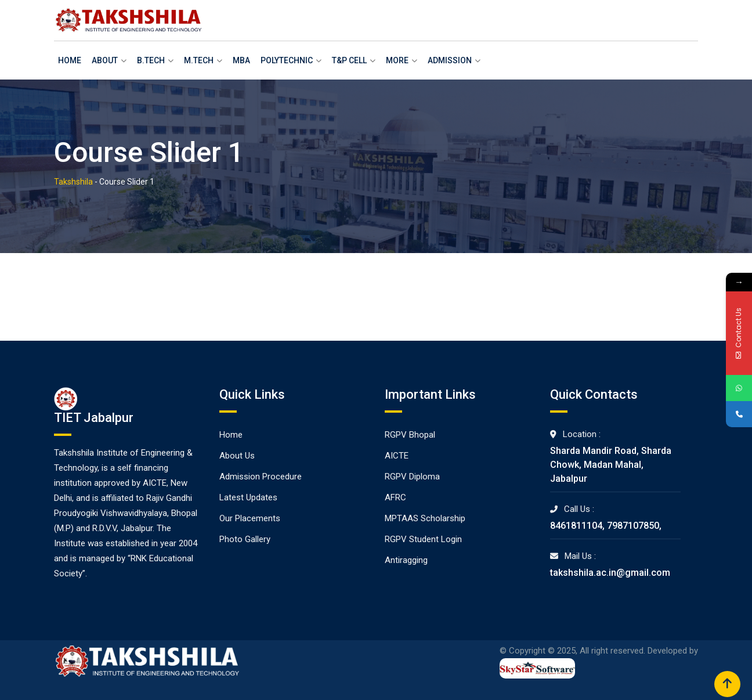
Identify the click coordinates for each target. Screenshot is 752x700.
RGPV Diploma (412, 477)
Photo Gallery (245, 539)
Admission (450, 60)
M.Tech (199, 60)
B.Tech (151, 60)
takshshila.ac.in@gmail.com (610, 573)
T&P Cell (349, 60)
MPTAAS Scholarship (425, 518)
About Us (237, 456)
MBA (241, 60)
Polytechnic (287, 60)
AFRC (395, 497)
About (105, 60)
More (397, 60)
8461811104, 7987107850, (606, 526)
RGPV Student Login (423, 539)
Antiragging (406, 560)
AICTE (397, 456)
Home (70, 60)
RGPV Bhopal (410, 435)
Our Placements (250, 518)
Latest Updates (248, 497)
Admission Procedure (261, 477)
